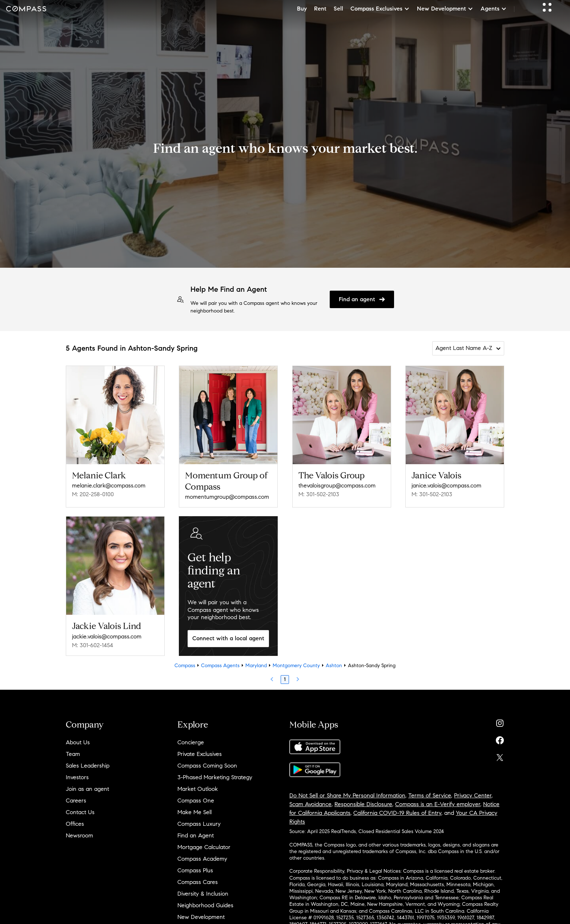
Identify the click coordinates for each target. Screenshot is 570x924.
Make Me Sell (194, 812)
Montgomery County (296, 666)
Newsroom (79, 835)
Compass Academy (202, 859)
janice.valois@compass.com (446, 485)
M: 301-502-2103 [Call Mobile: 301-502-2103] (319, 494)
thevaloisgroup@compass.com (337, 485)
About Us (78, 742)
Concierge (191, 742)
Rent (320, 9)
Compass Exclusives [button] (380, 9)
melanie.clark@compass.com (109, 485)
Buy (302, 9)
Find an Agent (196, 835)
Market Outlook (198, 789)
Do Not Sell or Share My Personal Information (347, 795)
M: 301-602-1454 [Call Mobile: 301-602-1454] (93, 645)
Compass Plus (195, 870)
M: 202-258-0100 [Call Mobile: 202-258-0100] (93, 494)
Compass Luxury (199, 824)
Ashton (334, 666)
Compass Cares (198, 882)
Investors (77, 777)
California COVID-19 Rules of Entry (397, 813)
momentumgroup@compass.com (227, 497)
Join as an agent (87, 789)
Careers (76, 800)
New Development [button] (445, 9)
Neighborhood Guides (205, 905)
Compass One (196, 800)
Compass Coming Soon (207, 766)
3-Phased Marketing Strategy (215, 777)
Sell (338, 9)
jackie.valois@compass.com (107, 636)
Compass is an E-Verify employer (438, 804)
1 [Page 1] (285, 679)
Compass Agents (220, 666)
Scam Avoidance (310, 804)
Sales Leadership (88, 766)
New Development (201, 917)
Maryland (256, 666)
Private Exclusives (200, 754)
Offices (75, 824)
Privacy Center (473, 795)
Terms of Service (430, 795)
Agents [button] (494, 9)
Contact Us (80, 812)
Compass (185, 666)
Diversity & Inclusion (203, 894)
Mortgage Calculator (204, 847)
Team (73, 754)
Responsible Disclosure (363, 804)
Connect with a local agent (228, 638)
